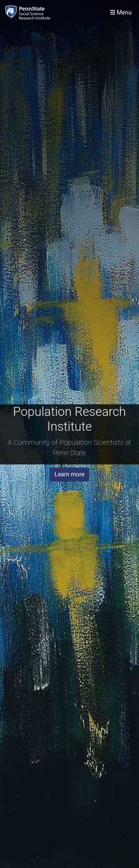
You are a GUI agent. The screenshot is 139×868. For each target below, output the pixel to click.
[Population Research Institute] (29, 12)
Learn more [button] (69, 474)
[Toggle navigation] (121, 12)
